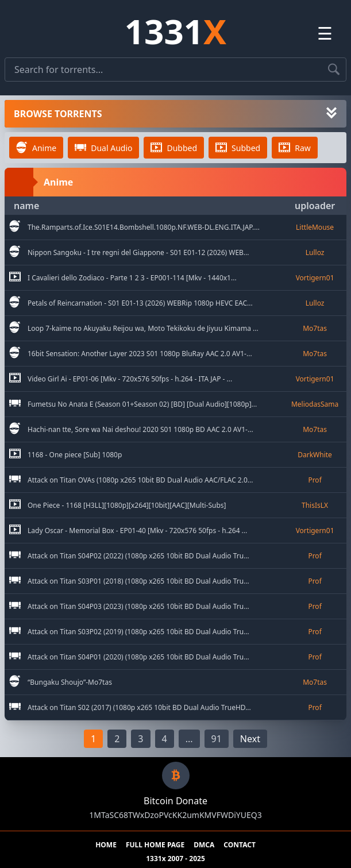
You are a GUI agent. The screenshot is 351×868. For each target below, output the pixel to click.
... (189, 739)
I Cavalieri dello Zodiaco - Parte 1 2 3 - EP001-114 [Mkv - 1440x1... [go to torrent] (132, 278)
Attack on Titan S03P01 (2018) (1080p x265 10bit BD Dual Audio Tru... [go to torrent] (138, 581)
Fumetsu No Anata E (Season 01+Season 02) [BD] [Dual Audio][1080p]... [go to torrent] (142, 404)
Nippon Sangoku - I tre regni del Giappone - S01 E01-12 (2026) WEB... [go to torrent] (138, 253)
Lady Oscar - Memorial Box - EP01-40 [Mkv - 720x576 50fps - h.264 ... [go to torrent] (137, 531)
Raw (295, 148)
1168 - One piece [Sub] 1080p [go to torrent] (75, 455)
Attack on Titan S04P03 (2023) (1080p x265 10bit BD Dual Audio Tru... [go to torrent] (138, 607)
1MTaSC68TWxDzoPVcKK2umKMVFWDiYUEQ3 (175, 815)
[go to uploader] (315, 227)
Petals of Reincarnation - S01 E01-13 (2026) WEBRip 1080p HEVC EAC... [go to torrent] (140, 303)
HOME (106, 845)
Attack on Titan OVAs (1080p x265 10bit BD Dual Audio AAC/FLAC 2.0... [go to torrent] (140, 480)
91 (217, 739)
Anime (36, 148)
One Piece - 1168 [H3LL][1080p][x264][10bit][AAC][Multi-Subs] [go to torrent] (127, 506)
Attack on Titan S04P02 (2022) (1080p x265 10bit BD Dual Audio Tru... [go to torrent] (138, 556)
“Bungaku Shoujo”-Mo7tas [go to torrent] (70, 682)
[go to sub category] (15, 227)
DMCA (204, 845)
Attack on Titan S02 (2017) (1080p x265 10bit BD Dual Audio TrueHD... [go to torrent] (139, 708)
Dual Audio (103, 148)
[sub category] (15, 227)
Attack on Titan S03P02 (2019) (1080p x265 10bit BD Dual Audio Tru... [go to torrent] (138, 632)
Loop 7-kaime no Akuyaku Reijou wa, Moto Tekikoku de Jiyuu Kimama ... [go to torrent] (143, 329)
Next (250, 739)
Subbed (238, 148)
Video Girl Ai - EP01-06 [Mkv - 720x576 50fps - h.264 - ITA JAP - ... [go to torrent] (130, 379)
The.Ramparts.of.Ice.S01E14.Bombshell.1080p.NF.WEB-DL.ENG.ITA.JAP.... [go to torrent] (144, 227)
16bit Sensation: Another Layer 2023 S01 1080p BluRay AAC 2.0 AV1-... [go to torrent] (140, 354)
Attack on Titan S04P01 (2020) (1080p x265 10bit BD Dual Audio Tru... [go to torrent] (138, 657)
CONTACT (240, 845)
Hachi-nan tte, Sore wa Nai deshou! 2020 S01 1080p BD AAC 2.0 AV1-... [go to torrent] (140, 430)
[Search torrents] (334, 70)
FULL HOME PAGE (155, 845)
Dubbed (174, 148)
